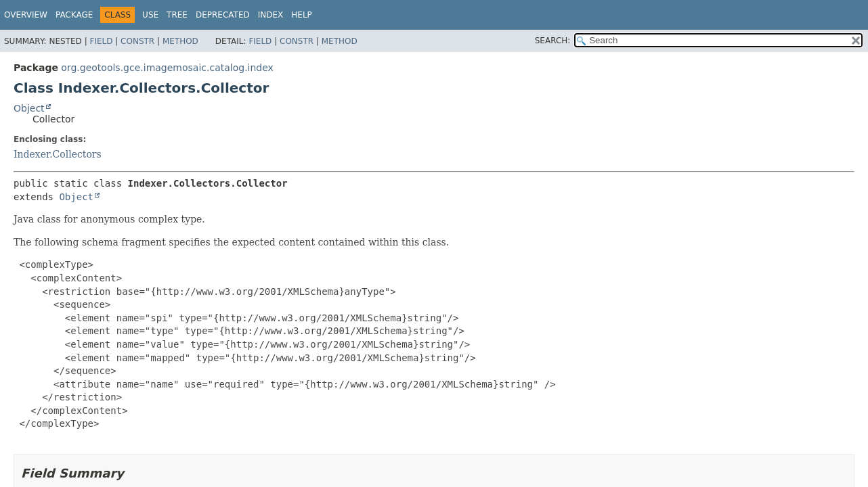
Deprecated (223, 15)
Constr (137, 41)
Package (74, 15)
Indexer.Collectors (58, 154)
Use (150, 15)
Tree (177, 15)
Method (180, 41)
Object (29, 108)
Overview (26, 15)
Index (271, 15)
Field (101, 41)
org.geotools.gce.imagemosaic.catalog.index (167, 68)
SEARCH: (553, 41)
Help (302, 15)
